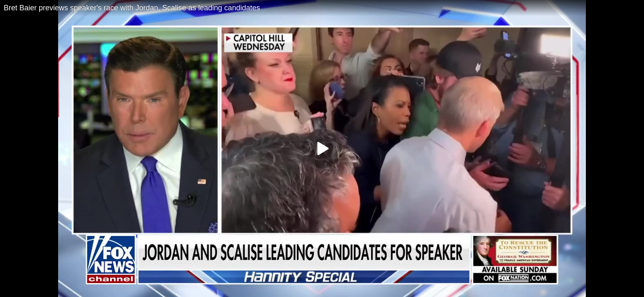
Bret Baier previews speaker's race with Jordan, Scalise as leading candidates (132, 8)
